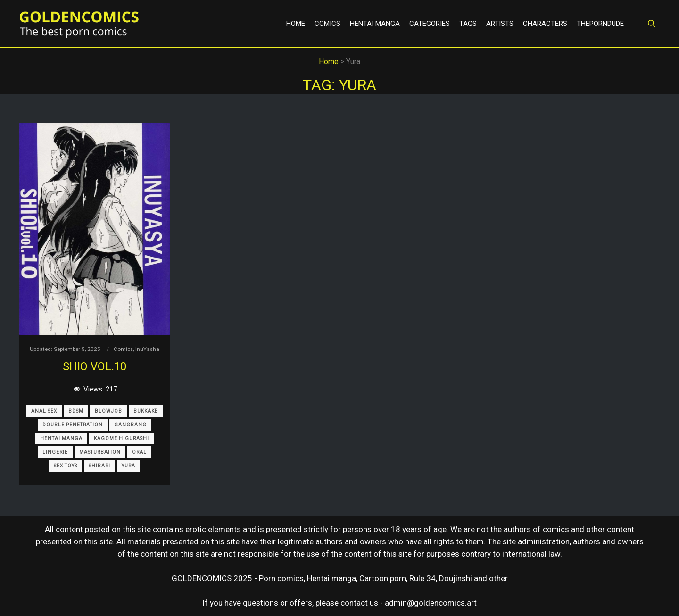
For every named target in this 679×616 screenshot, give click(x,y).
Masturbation (100, 452)
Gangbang (130, 425)
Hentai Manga (61, 438)
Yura (128, 466)
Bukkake (146, 411)
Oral (139, 452)
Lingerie (55, 452)
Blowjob (108, 411)
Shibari (99, 466)
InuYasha (147, 349)
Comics (123, 349)
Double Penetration (73, 425)
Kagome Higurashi (121, 438)
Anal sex (44, 411)
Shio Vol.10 (95, 366)
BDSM (76, 411)
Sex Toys (66, 466)
